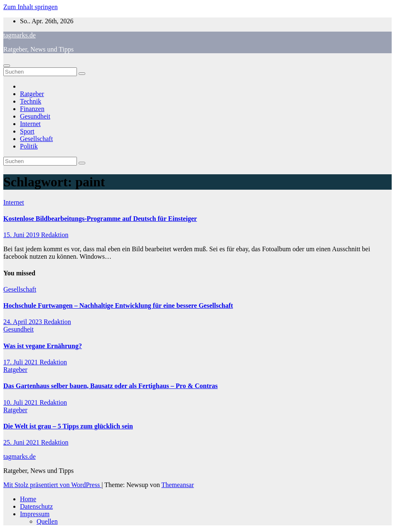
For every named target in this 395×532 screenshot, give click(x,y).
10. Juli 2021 (21, 402)
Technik (31, 101)
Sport (27, 131)
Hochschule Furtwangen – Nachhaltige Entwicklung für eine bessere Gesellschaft (118, 306)
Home (28, 499)
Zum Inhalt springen (31, 7)
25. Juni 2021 (22, 442)
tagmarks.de (20, 35)
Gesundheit (35, 116)
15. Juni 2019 (22, 235)
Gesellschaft (36, 139)
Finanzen (32, 109)
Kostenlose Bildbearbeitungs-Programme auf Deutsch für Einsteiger (100, 219)
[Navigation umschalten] (7, 66)
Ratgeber (32, 94)
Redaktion (55, 235)
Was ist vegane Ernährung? (43, 346)
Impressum (35, 514)
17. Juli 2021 (21, 362)
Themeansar (178, 485)
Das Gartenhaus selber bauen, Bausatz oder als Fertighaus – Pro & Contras (111, 386)
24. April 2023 (23, 322)
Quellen (47, 521)
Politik (29, 146)
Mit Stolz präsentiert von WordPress (52, 485)
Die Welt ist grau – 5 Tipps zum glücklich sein (68, 426)
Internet (30, 124)
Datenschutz (36, 506)
